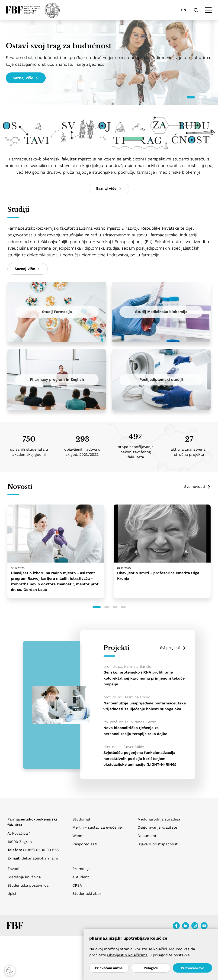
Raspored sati (85, 844)
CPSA (77, 885)
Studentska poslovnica (28, 885)
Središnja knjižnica (24, 877)
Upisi (12, 894)
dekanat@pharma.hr (40, 858)
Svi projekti (170, 648)
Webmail (80, 836)
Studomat (81, 819)
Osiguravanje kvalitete (157, 827)
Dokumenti (147, 836)
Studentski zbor (87, 894)
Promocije (81, 869)
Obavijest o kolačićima (127, 955)
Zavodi (13, 869)
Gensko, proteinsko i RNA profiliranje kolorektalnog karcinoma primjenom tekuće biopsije (144, 678)
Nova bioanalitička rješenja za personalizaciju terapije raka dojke (135, 731)
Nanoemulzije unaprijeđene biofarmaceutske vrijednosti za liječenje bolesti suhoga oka (145, 706)
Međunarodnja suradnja (159, 819)
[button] (191, 97)
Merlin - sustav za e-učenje (97, 827)
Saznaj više (25, 78)
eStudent (81, 877)
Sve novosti (194, 487)
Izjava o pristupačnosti (158, 844)
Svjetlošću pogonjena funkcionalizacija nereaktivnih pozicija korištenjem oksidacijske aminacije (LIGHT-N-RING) (140, 759)
